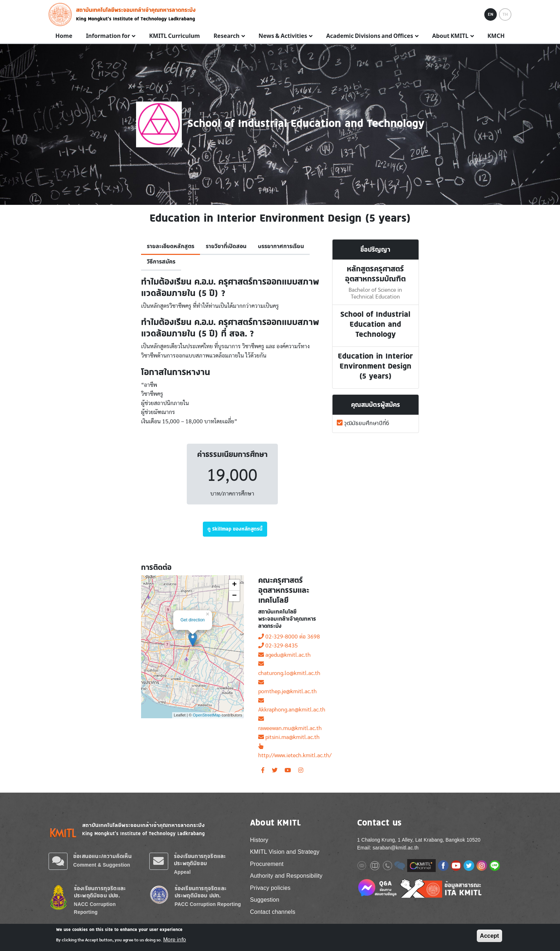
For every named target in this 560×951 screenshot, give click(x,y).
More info (175, 940)
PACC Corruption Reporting (208, 904)
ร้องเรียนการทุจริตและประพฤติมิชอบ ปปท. (201, 892)
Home (64, 36)
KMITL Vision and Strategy (285, 852)
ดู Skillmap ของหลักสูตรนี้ (235, 529)
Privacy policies (270, 888)
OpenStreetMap (207, 715)
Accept (489, 936)
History (259, 840)
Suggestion (265, 900)
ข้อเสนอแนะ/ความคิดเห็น (102, 856)
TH (505, 14)
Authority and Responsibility (286, 876)
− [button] (234, 596)
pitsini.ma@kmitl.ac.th (289, 737)
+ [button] (234, 585)
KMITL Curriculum (174, 36)
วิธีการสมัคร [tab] (161, 262)
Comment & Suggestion (102, 865)
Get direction (192, 620)
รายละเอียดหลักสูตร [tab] (171, 246)
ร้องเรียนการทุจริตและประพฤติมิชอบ (200, 860)
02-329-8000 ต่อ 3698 (289, 637)
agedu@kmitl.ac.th (284, 655)
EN (491, 14)
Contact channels (273, 912)
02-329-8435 (278, 646)
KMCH (496, 36)
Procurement (267, 864)
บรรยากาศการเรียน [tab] (281, 246)
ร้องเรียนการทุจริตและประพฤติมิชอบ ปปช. (100, 892)
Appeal (182, 872)
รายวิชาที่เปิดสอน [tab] (226, 246)
